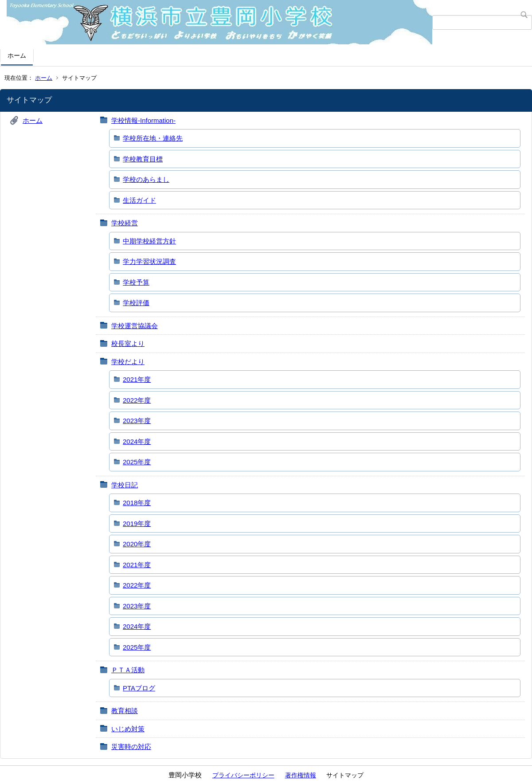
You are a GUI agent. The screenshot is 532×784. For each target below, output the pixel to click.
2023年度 (137, 421)
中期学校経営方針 (149, 241)
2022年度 (137, 400)
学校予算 (136, 282)
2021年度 (137, 379)
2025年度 (137, 462)
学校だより (128, 362)
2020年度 (137, 544)
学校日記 (125, 485)
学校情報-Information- (143, 120)
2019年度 (137, 523)
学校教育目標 (143, 159)
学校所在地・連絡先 (153, 138)
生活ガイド (139, 200)
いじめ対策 (128, 729)
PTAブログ (139, 688)
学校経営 (125, 223)
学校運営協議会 (135, 326)
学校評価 (136, 303)
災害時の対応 (131, 747)
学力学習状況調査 (149, 261)
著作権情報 (301, 775)
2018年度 (137, 503)
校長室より (128, 343)
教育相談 (125, 711)
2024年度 (137, 441)
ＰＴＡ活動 (128, 670)
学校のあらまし (146, 179)
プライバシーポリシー (243, 775)
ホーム (17, 55)
